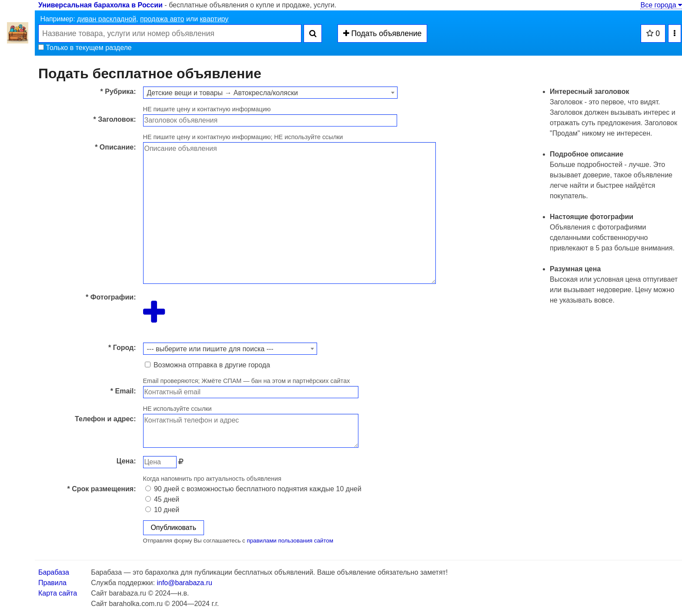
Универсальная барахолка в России (100, 5)
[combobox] (270, 93)
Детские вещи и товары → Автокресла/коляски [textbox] (222, 93)
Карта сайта (58, 593)
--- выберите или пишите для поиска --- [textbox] (210, 349)
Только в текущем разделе (85, 48)
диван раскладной (107, 19)
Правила (52, 583)
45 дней (162, 499)
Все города (661, 5)
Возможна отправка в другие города (207, 365)
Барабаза (54, 572)
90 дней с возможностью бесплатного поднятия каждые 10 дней (253, 489)
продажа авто (162, 19)
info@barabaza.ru (184, 583)
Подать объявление (383, 33)
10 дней (162, 510)
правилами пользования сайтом (290, 541)
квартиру (214, 19)
